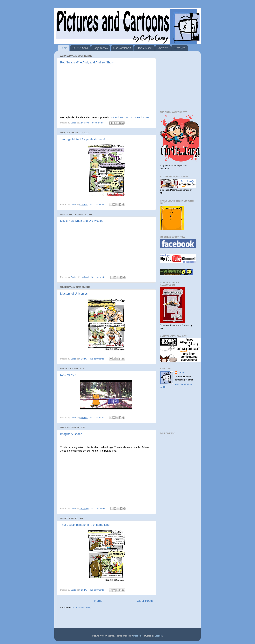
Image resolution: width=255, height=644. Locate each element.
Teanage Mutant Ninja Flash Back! (82, 139)
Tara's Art (163, 48)
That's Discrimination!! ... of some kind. (85, 525)
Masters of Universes (74, 294)
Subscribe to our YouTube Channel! (130, 117)
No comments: (98, 204)
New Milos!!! (68, 375)
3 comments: (98, 123)
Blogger (159, 636)
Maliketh (137, 636)
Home (64, 48)
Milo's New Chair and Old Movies (82, 221)
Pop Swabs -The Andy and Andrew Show (87, 62)
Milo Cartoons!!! (122, 48)
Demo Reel (180, 48)
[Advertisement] (98, 619)
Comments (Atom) (82, 607)
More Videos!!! (144, 48)
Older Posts (145, 601)
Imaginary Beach (71, 434)
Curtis (181, 372)
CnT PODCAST (80, 48)
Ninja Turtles (101, 48)
